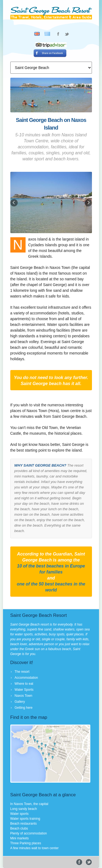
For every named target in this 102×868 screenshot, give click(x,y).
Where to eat (24, 684)
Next (88, 203)
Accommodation (26, 678)
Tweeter (89, 862)
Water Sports (24, 690)
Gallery (20, 702)
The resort (22, 672)
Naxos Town (24, 696)
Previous (14, 203)
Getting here (24, 708)
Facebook (79, 862)
